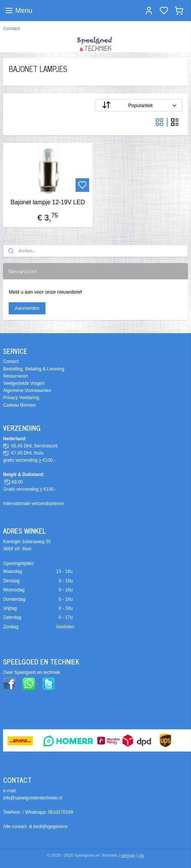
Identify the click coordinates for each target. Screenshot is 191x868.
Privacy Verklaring (21, 398)
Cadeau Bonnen (19, 405)
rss (141, 855)
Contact (11, 28)
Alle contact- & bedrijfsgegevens (35, 827)
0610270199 (61, 812)
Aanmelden (27, 308)
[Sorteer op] (139, 105)
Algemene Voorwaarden (27, 390)
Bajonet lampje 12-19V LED (48, 202)
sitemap (128, 855)
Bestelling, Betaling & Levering (34, 369)
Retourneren (16, 376)
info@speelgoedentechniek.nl (33, 798)
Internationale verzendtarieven (33, 504)
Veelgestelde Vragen (24, 383)
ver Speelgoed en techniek (33, 672)
